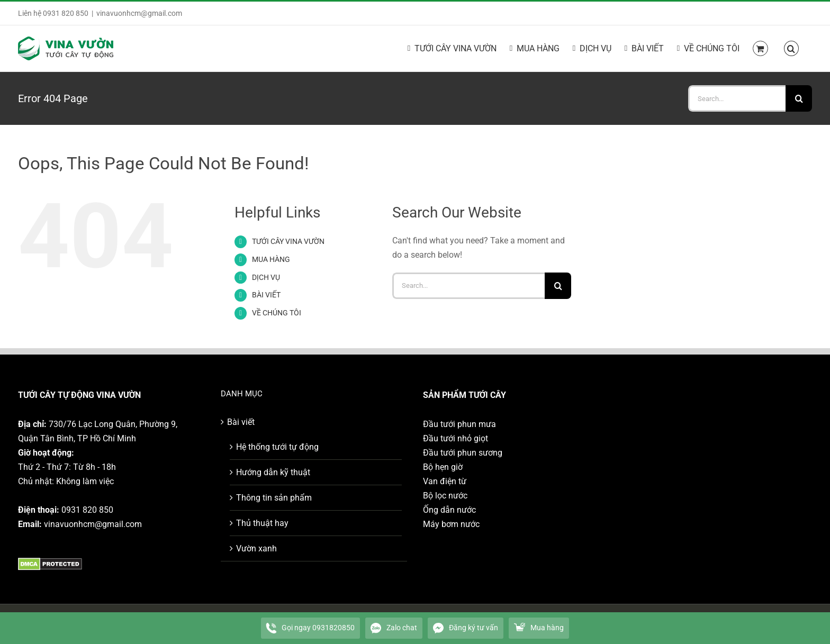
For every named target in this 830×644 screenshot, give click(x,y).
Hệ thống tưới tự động (277, 447)
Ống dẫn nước (449, 510)
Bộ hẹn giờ (443, 467)
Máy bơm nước (451, 524)
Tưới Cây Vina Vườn (162, 624)
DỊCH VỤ (266, 277)
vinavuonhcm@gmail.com (139, 13)
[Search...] (737, 98)
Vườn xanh (256, 548)
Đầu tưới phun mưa (459, 424)
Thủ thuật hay (262, 523)
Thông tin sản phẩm (274, 498)
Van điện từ (445, 481)
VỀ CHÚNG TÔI (277, 313)
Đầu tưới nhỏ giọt (455, 438)
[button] (791, 48)
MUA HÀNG (271, 259)
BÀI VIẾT (266, 295)
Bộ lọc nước (445, 496)
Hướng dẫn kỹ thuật (273, 472)
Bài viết (241, 422)
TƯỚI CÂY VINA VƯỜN (288, 241)
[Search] (799, 98)
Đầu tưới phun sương (463, 453)
